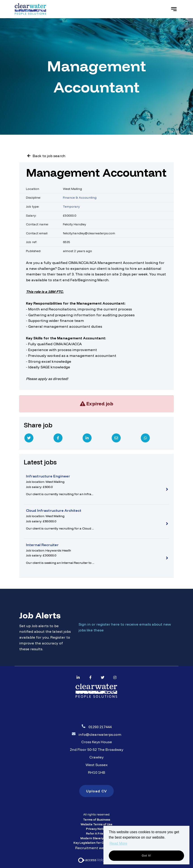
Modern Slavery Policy (96, 838)
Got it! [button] (146, 856)
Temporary (71, 207)
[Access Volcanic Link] (94, 860)
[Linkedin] (87, 438)
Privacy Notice (96, 829)
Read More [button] (118, 843)
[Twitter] (29, 438)
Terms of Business (97, 820)
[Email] (116, 438)
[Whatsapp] (145, 438)
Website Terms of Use (96, 824)
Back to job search (49, 156)
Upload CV (96, 791)
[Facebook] (58, 438)
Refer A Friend (97, 833)
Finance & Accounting (80, 198)
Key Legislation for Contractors (96, 843)
